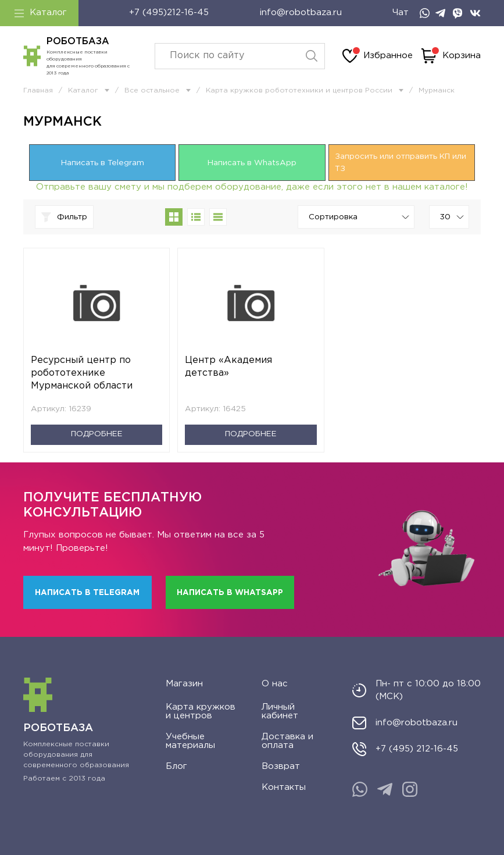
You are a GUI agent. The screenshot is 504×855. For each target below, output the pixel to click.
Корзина (451, 56)
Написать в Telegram (103, 163)
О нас (275, 684)
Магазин (184, 684)
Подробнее (97, 434)
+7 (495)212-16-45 (169, 13)
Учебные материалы (190, 741)
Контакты (284, 787)
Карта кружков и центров (201, 711)
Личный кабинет (280, 711)
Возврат (281, 766)
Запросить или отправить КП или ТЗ (401, 162)
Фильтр (64, 217)
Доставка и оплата (287, 741)
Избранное (378, 56)
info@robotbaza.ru (301, 13)
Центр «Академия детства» (228, 367)
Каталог (41, 13)
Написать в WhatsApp (252, 163)
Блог (176, 766)
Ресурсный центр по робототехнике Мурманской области (82, 373)
